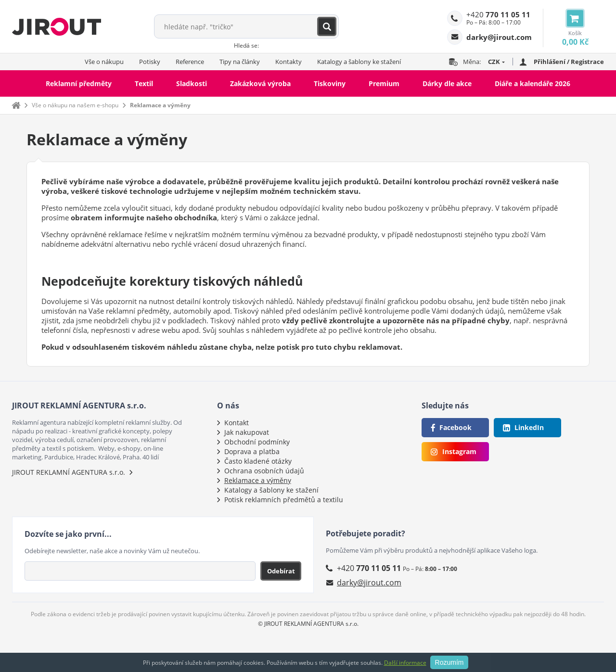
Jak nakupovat (247, 432)
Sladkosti (192, 83)
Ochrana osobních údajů (264, 471)
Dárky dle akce (447, 83)
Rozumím (449, 662)
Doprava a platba (252, 451)
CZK (494, 62)
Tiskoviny (330, 83)
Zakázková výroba (260, 83)
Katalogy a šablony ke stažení (359, 62)
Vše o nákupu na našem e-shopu (75, 105)
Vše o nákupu (104, 62)
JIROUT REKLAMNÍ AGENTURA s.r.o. (69, 472)
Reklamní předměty (79, 83)
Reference (190, 62)
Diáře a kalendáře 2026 (533, 83)
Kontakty (289, 62)
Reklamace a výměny (160, 105)
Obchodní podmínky (257, 442)
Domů (16, 105)
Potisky (150, 62)
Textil (144, 83)
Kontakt (237, 423)
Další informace (405, 663)
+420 (498, 14)
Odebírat (281, 571)
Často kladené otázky (258, 461)
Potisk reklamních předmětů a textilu (284, 500)
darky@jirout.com (369, 583)
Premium (384, 83)
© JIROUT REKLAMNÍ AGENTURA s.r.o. (308, 624)
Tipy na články (240, 62)
